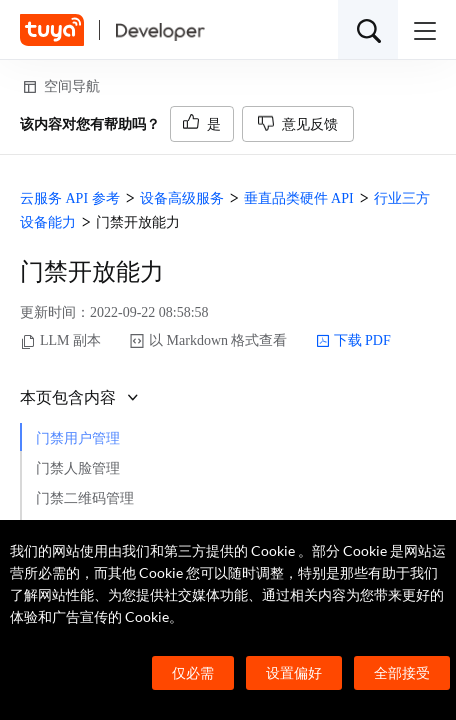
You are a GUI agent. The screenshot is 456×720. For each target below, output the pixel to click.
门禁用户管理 (78, 438)
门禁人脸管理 (78, 468)
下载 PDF (353, 341)
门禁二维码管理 (85, 498)
